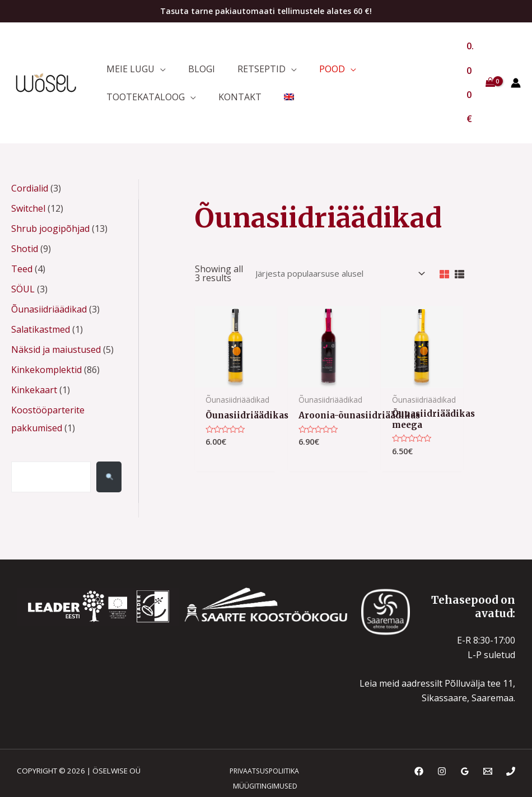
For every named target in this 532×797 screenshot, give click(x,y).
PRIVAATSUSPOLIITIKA (261, 745)
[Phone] (511, 746)
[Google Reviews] (465, 746)
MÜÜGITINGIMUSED (263, 760)
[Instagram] (442, 746)
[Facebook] (419, 746)
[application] (157, 48)
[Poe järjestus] (331, 243)
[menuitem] (275, 83)
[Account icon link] (516, 66)
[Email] (488, 746)
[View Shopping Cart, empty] (479, 65)
